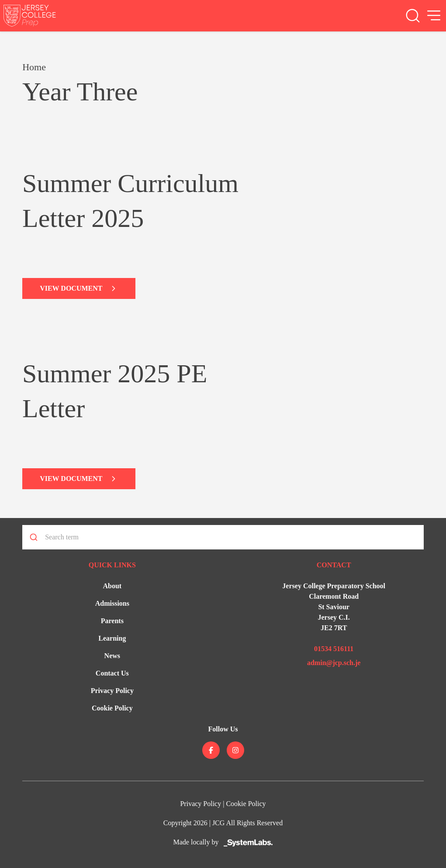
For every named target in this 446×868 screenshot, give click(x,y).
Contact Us (112, 673)
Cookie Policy (112, 708)
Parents (112, 621)
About (112, 586)
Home (34, 67)
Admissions (112, 603)
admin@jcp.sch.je (334, 663)
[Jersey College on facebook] (211, 750)
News (112, 656)
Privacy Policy (112, 691)
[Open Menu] (434, 16)
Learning (112, 638)
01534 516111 (334, 649)
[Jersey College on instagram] (235, 750)
